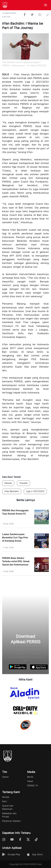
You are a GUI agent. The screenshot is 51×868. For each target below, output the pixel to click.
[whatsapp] (40, 15)
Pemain (8, 483)
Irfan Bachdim (12, 491)
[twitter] (32, 15)
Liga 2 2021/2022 (35, 491)
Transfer (24, 483)
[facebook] (25, 15)
